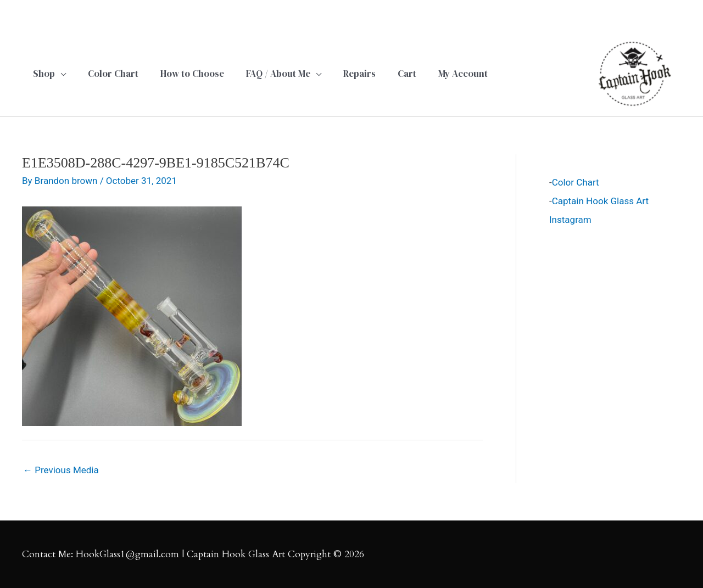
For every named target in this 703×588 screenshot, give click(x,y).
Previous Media (61, 470)
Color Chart (576, 182)
